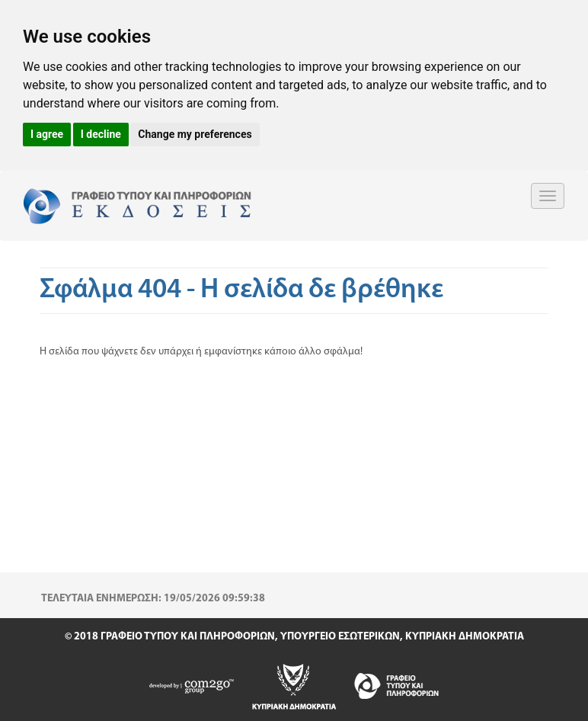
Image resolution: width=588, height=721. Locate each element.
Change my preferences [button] (195, 134)
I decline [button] (101, 134)
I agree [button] (47, 134)
